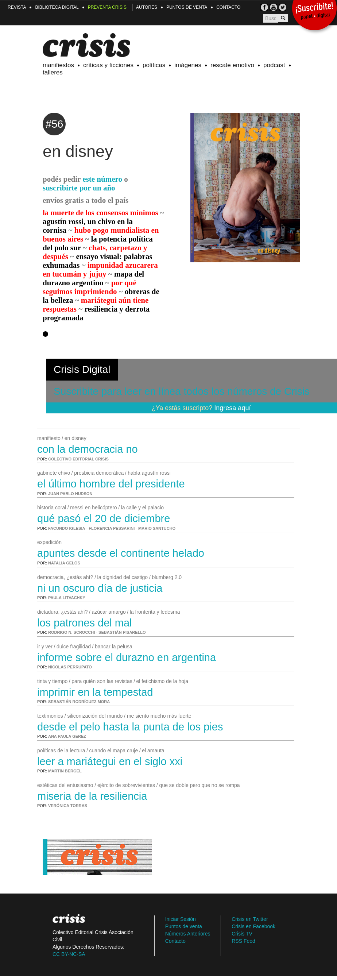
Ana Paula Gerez (67, 736)
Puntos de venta (187, 7)
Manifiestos (58, 65)
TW (282, 7)
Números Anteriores (188, 934)
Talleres (53, 72)
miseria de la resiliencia (92, 796)
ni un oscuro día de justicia (100, 588)
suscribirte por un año (79, 188)
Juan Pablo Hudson (70, 494)
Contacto (228, 7)
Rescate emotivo (232, 65)
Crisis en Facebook (253, 926)
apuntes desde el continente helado (121, 553)
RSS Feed (243, 941)
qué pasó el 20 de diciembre (104, 518)
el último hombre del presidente (111, 484)
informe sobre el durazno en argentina (127, 657)
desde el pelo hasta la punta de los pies (130, 727)
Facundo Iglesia (67, 528)
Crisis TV (273, 7)
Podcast (274, 65)
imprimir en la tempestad (95, 692)
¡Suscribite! (314, 12)
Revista (17, 7)
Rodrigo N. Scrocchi (71, 632)
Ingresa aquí (232, 408)
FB (264, 7)
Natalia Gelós (64, 563)
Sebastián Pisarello (122, 632)
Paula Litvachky (67, 598)
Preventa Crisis (107, 7)
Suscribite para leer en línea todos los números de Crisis (182, 391)
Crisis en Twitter (250, 919)
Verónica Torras (68, 806)
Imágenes (188, 65)
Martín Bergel (65, 771)
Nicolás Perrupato (70, 667)
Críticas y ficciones (108, 65)
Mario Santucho (157, 528)
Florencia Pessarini (112, 528)
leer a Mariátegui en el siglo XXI (110, 761)
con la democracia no (88, 449)
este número (102, 179)
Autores (147, 7)
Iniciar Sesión (181, 919)
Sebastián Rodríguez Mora (79, 702)
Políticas (154, 65)
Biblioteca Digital (57, 7)
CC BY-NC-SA (69, 954)
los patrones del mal (85, 623)
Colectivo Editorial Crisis (78, 459)
